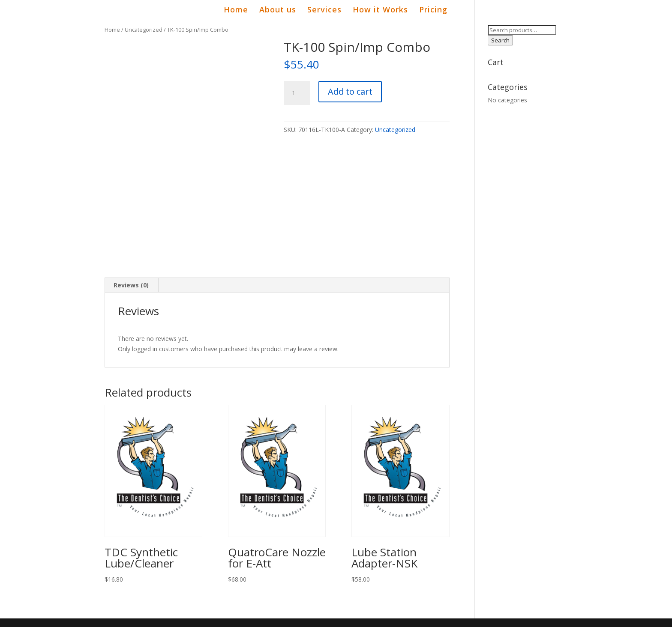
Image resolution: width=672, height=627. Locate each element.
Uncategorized (144, 30)
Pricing (433, 10)
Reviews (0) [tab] (131, 285)
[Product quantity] (297, 93)
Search (500, 40)
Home (236, 10)
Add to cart (350, 91)
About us (278, 10)
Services (324, 10)
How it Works (380, 10)
